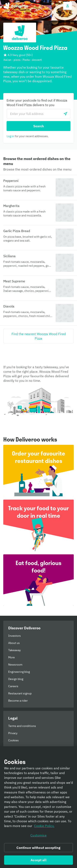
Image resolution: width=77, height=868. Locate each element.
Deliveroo (16, 6)
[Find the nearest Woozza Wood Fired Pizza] (38, 336)
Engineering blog (19, 672)
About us (14, 643)
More (11, 657)
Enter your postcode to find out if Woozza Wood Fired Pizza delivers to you (37, 103)
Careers (13, 686)
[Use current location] (66, 114)
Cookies (13, 740)
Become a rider (18, 701)
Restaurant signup (20, 693)
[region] (38, 807)
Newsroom (15, 665)
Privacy (13, 733)
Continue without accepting (38, 848)
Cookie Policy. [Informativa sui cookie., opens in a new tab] (44, 826)
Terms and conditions (22, 726)
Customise (38, 835)
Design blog (16, 679)
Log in (10, 136)
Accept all (38, 860)
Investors (14, 636)
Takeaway (14, 650)
